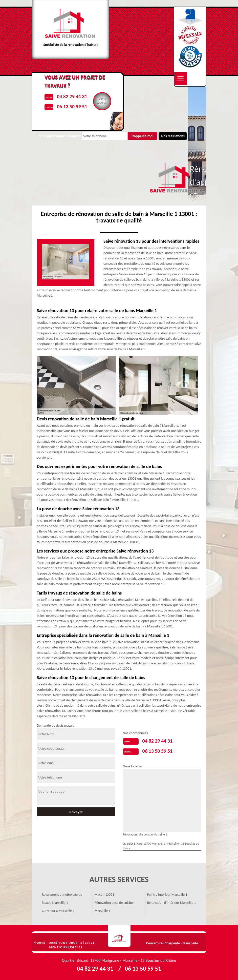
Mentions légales (66, 947)
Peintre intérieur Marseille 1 (167, 895)
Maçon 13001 (104, 895)
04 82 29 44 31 (157, 741)
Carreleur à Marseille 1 (58, 911)
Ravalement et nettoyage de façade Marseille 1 (62, 899)
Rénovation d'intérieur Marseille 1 (172, 903)
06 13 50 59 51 (157, 751)
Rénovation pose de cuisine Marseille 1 (114, 907)
